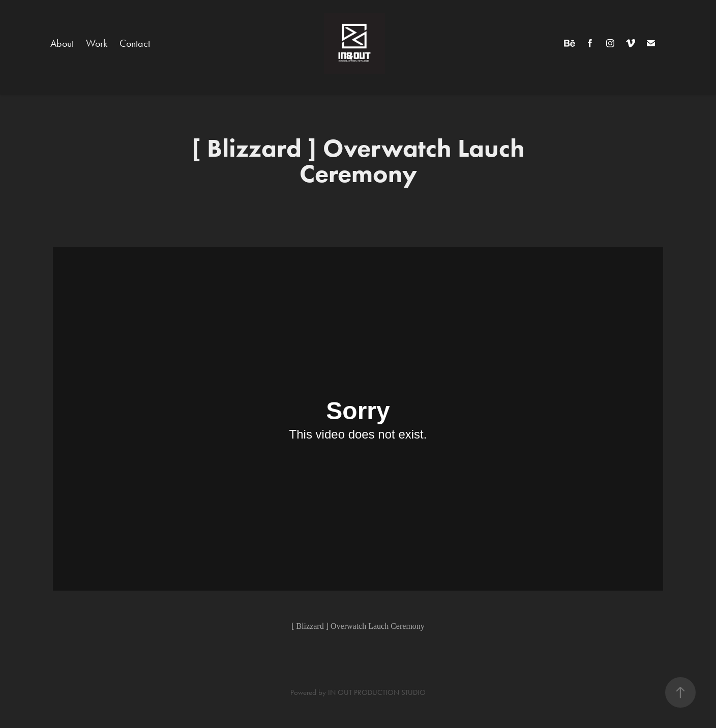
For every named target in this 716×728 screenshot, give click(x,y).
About (62, 43)
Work (97, 43)
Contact (135, 43)
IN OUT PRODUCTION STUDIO (377, 692)
